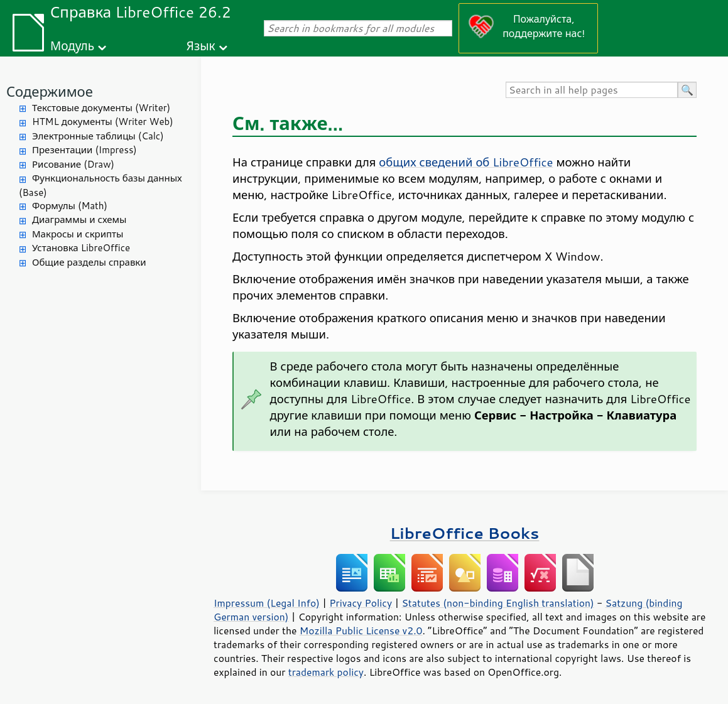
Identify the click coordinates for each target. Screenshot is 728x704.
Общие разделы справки (89, 262)
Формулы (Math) (70, 206)
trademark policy (326, 672)
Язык (201, 46)
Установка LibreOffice (81, 248)
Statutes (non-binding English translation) (497, 603)
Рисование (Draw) (73, 164)
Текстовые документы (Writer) (101, 108)
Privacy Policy (361, 603)
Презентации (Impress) (84, 150)
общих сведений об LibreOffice (466, 162)
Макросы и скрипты (78, 234)
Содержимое (50, 91)
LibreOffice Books (465, 533)
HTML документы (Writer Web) (103, 122)
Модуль (72, 46)
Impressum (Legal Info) (267, 603)
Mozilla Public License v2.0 (361, 631)
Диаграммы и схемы (79, 219)
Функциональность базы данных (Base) (101, 185)
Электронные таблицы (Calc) (98, 136)
